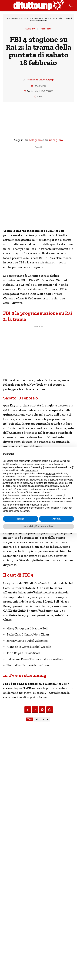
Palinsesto (46, 29)
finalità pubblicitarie (38, 486)
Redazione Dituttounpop (40, 80)
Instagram (56, 140)
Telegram (35, 140)
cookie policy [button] (31, 470)
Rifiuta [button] (20, 519)
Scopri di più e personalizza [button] (38, 526)
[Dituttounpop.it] (39, 5)
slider (46, 719)
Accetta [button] (56, 519)
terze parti (50, 474)
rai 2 (37, 719)
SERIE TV (23, 18)
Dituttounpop (11, 18)
